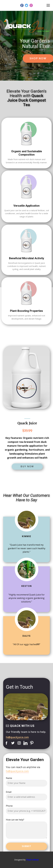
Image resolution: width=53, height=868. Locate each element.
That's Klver (32, 860)
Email (9, 792)
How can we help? (15, 820)
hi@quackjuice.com (17, 737)
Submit (26, 846)
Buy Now (27, 466)
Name (9, 778)
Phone (9, 806)
